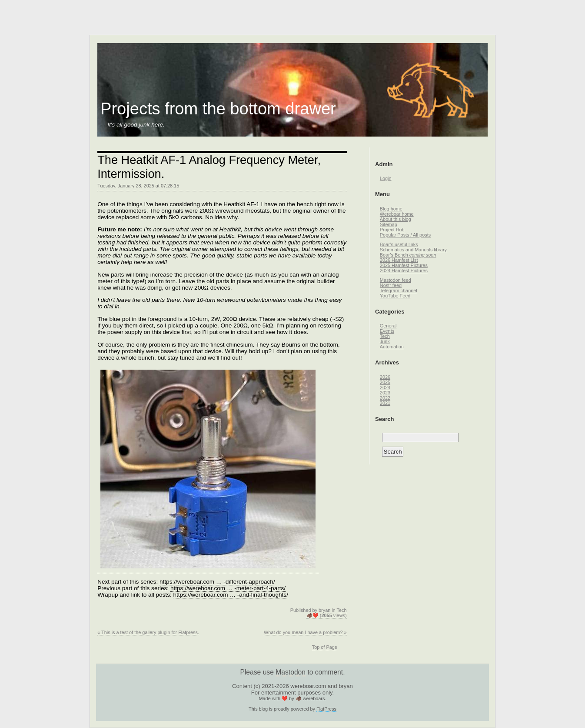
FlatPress (326, 709)
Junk (385, 341)
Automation (392, 347)
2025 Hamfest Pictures (404, 265)
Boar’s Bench (408, 255)
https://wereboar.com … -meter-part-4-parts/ (228, 588)
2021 (385, 403)
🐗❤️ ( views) (327, 615)
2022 (385, 398)
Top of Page (325, 647)
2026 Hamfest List (399, 260)
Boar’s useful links (399, 244)
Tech (342, 610)
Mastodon (291, 672)
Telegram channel (399, 291)
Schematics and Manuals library (413, 250)
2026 (385, 377)
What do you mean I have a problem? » (305, 632)
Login (386, 178)
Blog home (391, 209)
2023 (385, 393)
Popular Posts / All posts (405, 235)
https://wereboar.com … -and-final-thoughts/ (230, 595)
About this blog (396, 219)
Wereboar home (397, 214)
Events (387, 331)
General (388, 326)
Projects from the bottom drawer (218, 109)
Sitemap (389, 224)
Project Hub (392, 230)
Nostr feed (391, 285)
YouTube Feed (395, 296)
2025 (385, 382)
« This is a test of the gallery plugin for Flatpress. (148, 632)
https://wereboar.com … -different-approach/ (217, 582)
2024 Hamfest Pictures (404, 270)
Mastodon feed (396, 280)
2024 (385, 387)
